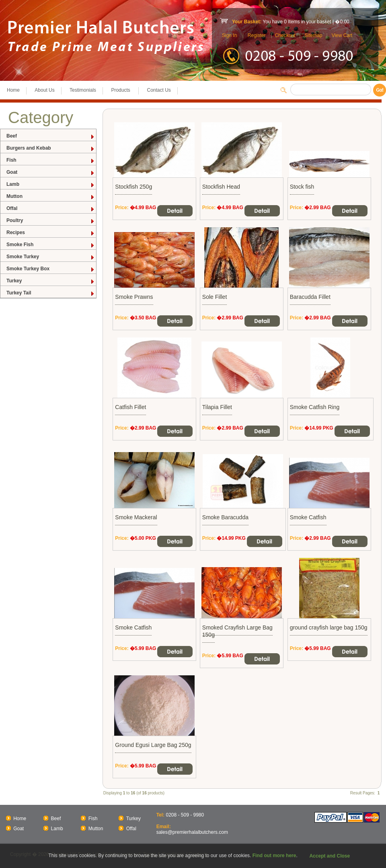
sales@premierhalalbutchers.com (192, 832)
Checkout (285, 35)
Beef (51, 136)
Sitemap (313, 35)
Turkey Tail (51, 293)
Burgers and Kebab (51, 148)
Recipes (51, 233)
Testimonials (83, 90)
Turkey (51, 281)
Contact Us (159, 90)
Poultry (51, 221)
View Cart (342, 35)
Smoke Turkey (51, 257)
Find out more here (274, 856)
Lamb (51, 184)
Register (257, 35)
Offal (51, 209)
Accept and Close (330, 856)
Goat (51, 172)
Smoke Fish (51, 245)
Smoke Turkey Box (51, 269)
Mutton (51, 196)
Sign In (229, 35)
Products (121, 90)
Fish (51, 160)
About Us (44, 90)
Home (13, 90)
